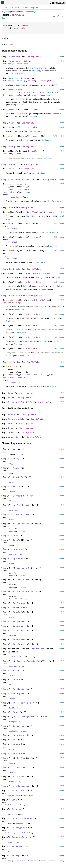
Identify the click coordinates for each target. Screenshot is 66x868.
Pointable (19, 689)
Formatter (33, 151)
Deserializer (10, 192)
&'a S (38, 717)
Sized (14, 228)
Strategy (13, 78)
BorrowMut (19, 496)
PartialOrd (15, 296)
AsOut (16, 477)
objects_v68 (33, 12)
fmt (8, 151)
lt (8, 314)
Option (6, 303)
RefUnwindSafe (16, 419)
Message (16, 856)
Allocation (18, 790)
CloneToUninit (21, 514)
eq (8, 273)
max (8, 223)
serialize (12, 366)
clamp (9, 251)
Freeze (12, 414)
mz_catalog (6, 12)
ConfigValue (57, 3)
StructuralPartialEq (20, 402)
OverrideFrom (24, 661)
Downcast (18, 549)
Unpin (11, 432)
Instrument (19, 626)
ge (8, 349)
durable (15, 12)
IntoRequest (20, 644)
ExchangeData (19, 828)
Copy (11, 393)
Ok (42, 375)
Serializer (32, 375)
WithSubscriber (22, 786)
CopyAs (17, 540)
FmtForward (19, 603)
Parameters (14, 61)
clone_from (12, 136)
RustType (13, 708)
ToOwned (17, 744)
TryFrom (21, 758)
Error (18, 154)
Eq (9, 398)
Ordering (51, 212)
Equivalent (23, 568)
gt (8, 337)
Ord (11, 208)
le (8, 326)
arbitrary (12, 109)
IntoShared (38, 649)
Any (15, 449)
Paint (16, 670)
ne (8, 282)
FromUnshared (19, 657)
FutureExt (19, 621)
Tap (15, 740)
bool (48, 273)
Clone (12, 123)
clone (9, 127)
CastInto (22, 505)
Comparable (23, 524)
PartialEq (15, 269)
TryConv (17, 754)
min (8, 237)
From (15, 608)
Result (6, 154)
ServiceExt (19, 735)
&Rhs (28, 282)
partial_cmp (13, 300)
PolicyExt (19, 693)
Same (15, 712)
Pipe (15, 680)
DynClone (18, 559)
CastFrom (13, 510)
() (12, 154)
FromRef (17, 612)
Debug (12, 147)
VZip (19, 777)
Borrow (17, 486)
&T (43, 661)
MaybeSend (17, 846)
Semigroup (27, 717)
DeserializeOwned (22, 818)
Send (11, 423)
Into (19, 630)
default (10, 169)
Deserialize (22, 179)
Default (14, 164)
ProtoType (22, 703)
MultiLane (13, 782)
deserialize (13, 184)
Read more (22, 105)
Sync (11, 428)
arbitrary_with (14, 89)
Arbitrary (15, 57)
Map (23, 78)
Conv (15, 535)
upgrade (23, 12)
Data (14, 800)
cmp (8, 212)
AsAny (16, 458)
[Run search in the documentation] (33, 8)
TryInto (21, 767)
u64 (22, 28)
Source (5, 18)
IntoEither (19, 640)
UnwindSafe (14, 437)
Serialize (15, 362)
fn (29, 81)
